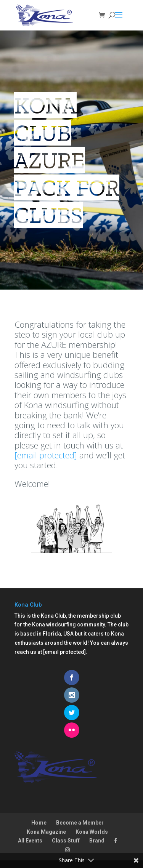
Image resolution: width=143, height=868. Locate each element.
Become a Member (80, 823)
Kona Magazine (46, 832)
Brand (97, 841)
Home (39, 823)
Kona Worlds (92, 832)
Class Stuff (66, 841)
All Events (30, 841)
